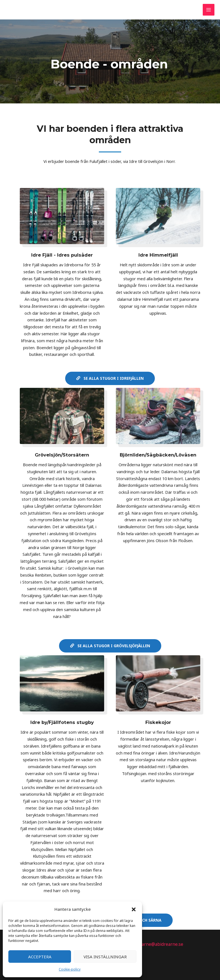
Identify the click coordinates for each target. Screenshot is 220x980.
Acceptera (40, 957)
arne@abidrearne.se (163, 943)
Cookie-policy (70, 969)
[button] (134, 909)
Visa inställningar (105, 957)
